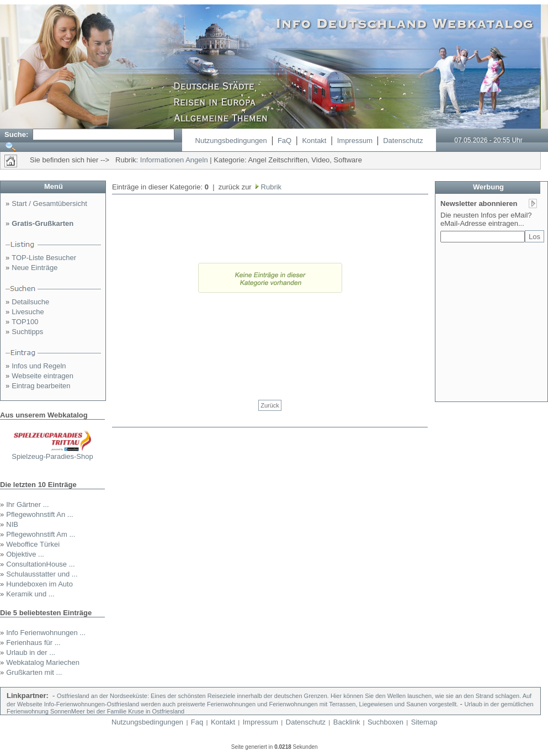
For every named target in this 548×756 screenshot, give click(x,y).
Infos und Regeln (39, 366)
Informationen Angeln (174, 160)
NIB (12, 524)
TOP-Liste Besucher (44, 258)
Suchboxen (385, 722)
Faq (197, 722)
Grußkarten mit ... (34, 672)
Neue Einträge (34, 268)
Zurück (270, 405)
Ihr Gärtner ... (27, 504)
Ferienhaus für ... (33, 643)
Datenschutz (403, 141)
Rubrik (270, 187)
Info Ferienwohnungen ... (46, 633)
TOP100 (25, 322)
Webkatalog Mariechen (43, 662)
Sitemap (424, 722)
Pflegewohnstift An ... (39, 514)
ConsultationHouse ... (40, 564)
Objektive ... (25, 554)
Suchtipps (27, 332)
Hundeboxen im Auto (39, 584)
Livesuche (28, 312)
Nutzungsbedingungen (231, 141)
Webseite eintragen (42, 376)
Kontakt (314, 141)
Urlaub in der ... (31, 652)
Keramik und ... (30, 594)
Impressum (355, 141)
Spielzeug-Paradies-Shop (52, 456)
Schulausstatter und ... (42, 574)
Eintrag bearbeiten (41, 386)
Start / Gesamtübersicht (49, 203)
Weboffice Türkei (33, 544)
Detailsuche (30, 302)
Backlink (347, 722)
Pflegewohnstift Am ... (41, 534)
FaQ (284, 141)
